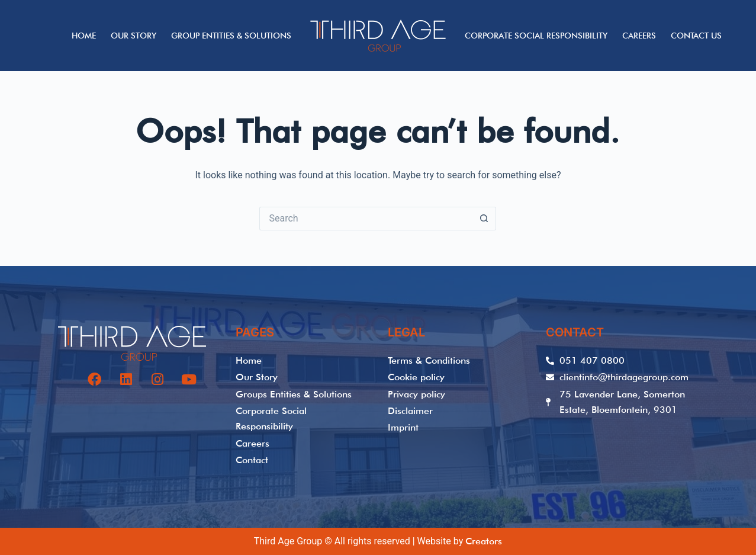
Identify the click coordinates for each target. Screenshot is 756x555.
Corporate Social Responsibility (536, 36)
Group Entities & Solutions (231, 36)
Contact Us (696, 36)
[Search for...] (366, 219)
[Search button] (484, 219)
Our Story (133, 36)
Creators (484, 541)
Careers (639, 36)
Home (84, 36)
